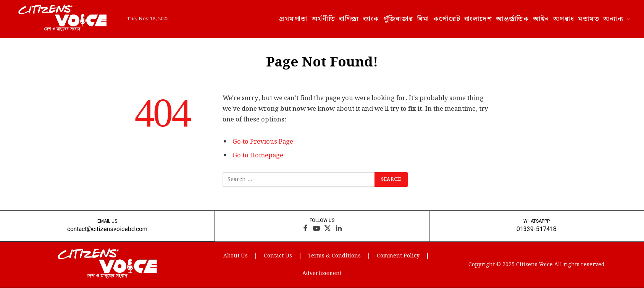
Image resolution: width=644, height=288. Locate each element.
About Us (236, 256)
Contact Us (278, 256)
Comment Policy (398, 256)
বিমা (423, 19)
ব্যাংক (371, 19)
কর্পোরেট (447, 19)
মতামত (589, 19)
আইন (541, 19)
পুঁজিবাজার (398, 19)
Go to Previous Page (263, 142)
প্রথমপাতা (293, 19)
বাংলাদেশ (478, 19)
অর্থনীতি (324, 19)
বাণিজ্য (349, 19)
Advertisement (322, 273)
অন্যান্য (613, 19)
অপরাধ (564, 19)
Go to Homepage (258, 155)
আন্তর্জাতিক (512, 19)
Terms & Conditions (334, 256)
